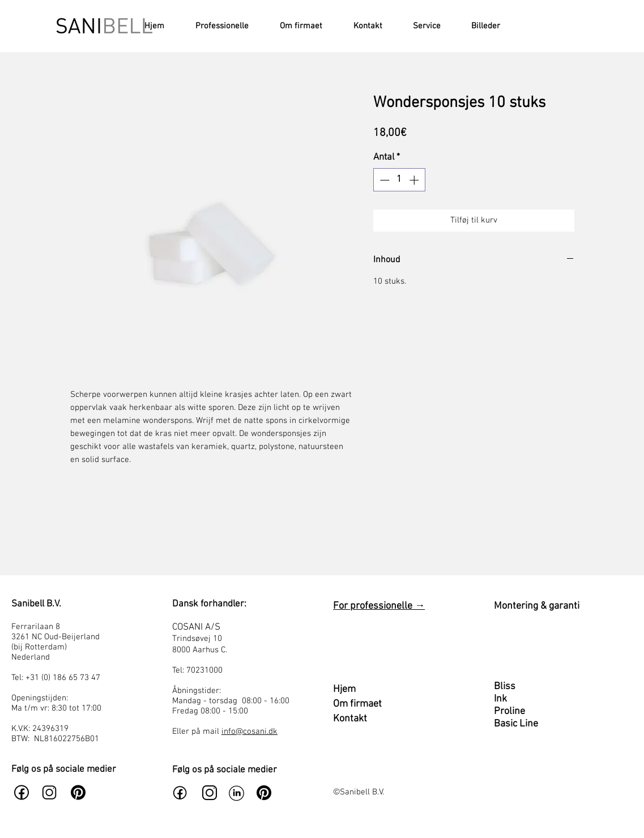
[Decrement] (383, 180)
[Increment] (415, 180)
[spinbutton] (399, 180)
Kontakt (350, 719)
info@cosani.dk (250, 732)
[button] (420, 26)
